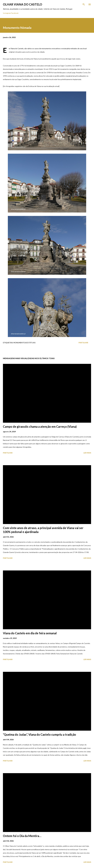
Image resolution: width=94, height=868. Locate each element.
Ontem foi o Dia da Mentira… (22, 836)
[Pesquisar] (84, 4)
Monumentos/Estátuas (24, 343)
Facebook (15, 13)
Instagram (7, 13)
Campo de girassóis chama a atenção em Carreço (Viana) (40, 427)
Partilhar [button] (83, 343)
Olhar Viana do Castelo (23, 4)
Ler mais (87, 453)
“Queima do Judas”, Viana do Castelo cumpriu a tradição (39, 734)
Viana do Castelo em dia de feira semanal (30, 633)
